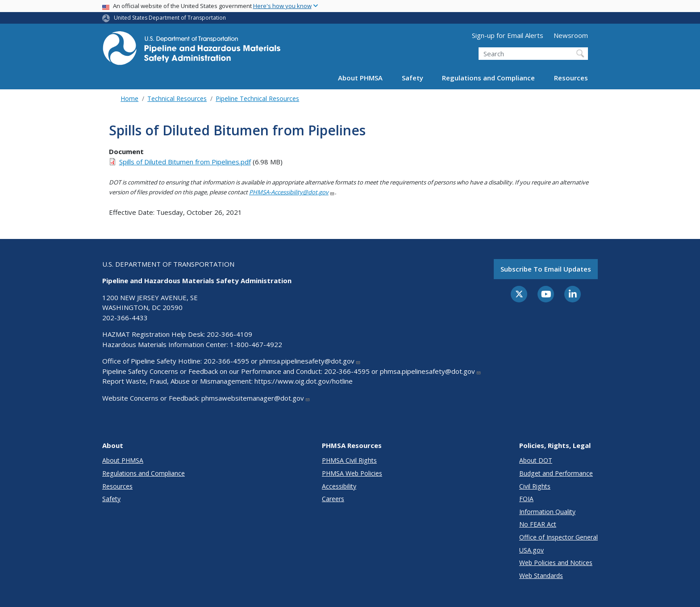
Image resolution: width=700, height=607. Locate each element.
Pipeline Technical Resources (257, 98)
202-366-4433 (125, 318)
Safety (412, 78)
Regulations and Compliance (488, 78)
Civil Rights (535, 486)
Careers (333, 499)
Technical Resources (177, 98)
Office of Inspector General (558, 537)
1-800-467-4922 (256, 344)
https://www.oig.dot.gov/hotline (304, 381)
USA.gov (531, 550)
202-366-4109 (229, 334)
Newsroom (571, 35)
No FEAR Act (538, 524)
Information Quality (547, 512)
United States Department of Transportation (170, 18)
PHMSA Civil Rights (349, 460)
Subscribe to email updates (546, 269)
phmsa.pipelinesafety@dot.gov (310, 361)
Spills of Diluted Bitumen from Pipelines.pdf (185, 162)
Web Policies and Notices (556, 563)
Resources (571, 78)
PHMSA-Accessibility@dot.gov (292, 192)
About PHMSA (360, 78)
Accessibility (339, 486)
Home (129, 98)
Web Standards (541, 576)
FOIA (526, 499)
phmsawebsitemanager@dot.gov (256, 398)
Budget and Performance (556, 473)
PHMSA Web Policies (352, 473)
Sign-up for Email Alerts (508, 35)
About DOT (536, 460)
